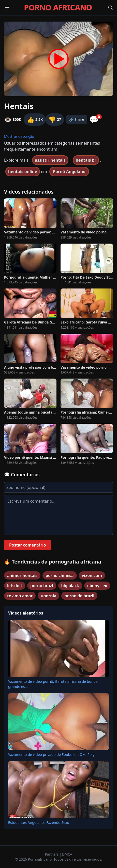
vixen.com (92, 575)
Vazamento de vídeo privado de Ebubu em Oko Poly (51, 754)
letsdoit (15, 586)
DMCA (67, 854)
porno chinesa (60, 575)
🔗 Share (77, 119)
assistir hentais (50, 160)
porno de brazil (79, 596)
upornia (48, 596)
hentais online (23, 172)
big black (70, 586)
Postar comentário (28, 545)
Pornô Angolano (69, 172)
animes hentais (22, 575)
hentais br (86, 160)
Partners (52, 854)
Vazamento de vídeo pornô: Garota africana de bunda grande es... (53, 684)
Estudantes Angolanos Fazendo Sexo (39, 822)
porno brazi (42, 586)
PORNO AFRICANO (58, 8)
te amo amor (20, 596)
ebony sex (97, 586)
